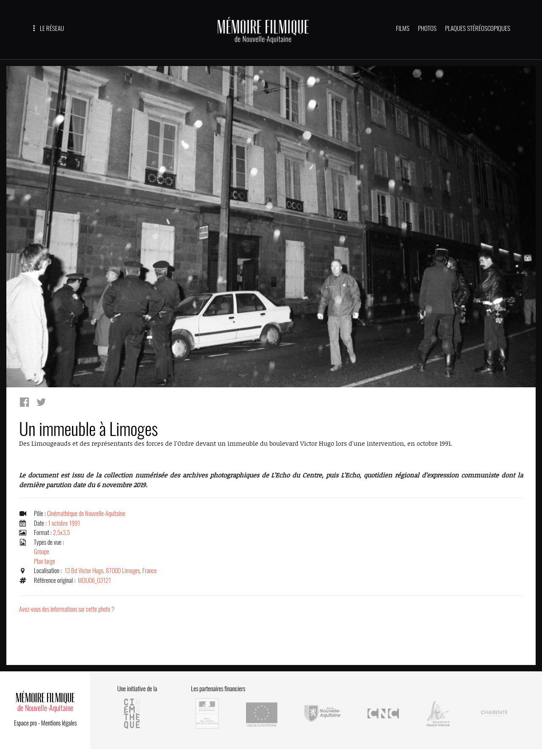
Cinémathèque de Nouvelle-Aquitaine (86, 513)
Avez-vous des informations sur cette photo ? (67, 609)
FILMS (403, 28)
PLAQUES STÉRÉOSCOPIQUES (478, 28)
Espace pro (25, 723)
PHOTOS (427, 28)
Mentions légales (59, 723)
